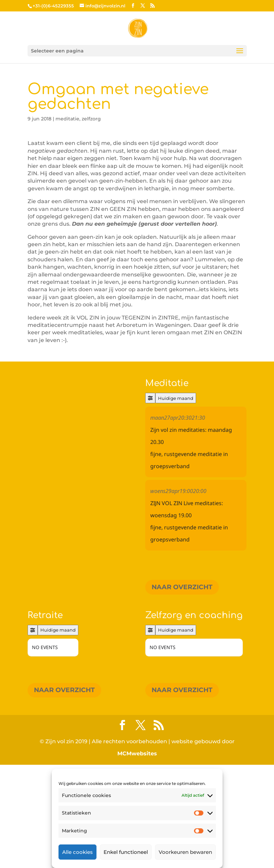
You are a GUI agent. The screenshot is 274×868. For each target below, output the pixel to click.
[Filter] (150, 398)
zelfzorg (91, 119)
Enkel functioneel (126, 852)
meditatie (67, 119)
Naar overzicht (182, 587)
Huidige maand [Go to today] (176, 398)
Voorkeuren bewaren (185, 852)
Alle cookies (77, 852)
